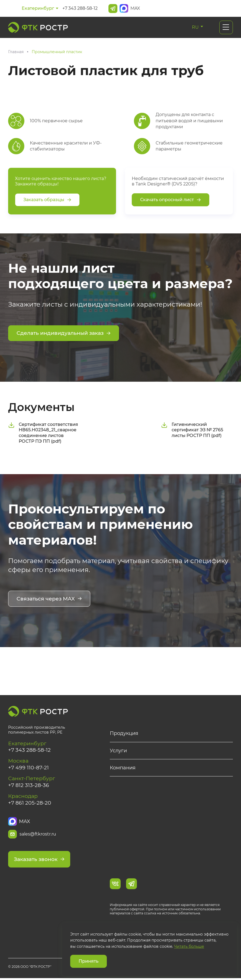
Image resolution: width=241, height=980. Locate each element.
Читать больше (189, 946)
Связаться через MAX (51, 599)
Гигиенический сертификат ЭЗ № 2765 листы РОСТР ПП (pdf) (192, 430)
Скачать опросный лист (171, 200)
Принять (89, 961)
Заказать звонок (41, 861)
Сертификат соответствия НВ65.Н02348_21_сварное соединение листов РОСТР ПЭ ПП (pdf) (43, 432)
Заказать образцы (47, 200)
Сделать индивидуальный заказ (66, 334)
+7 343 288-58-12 (80, 8)
